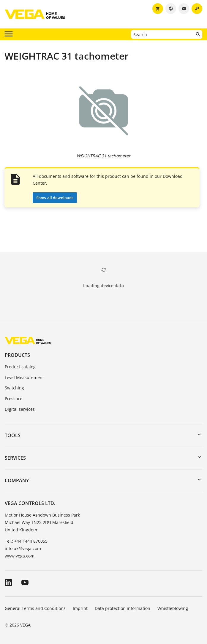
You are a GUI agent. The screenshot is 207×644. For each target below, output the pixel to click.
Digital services (20, 409)
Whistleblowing (173, 608)
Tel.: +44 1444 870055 (26, 541)
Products (17, 355)
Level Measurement (24, 377)
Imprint (80, 608)
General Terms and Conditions (35, 608)
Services (15, 458)
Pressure (14, 398)
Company (17, 480)
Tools (13, 435)
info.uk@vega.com (23, 548)
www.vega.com (20, 556)
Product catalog (20, 367)
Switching (14, 388)
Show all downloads (55, 198)
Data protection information (123, 608)
